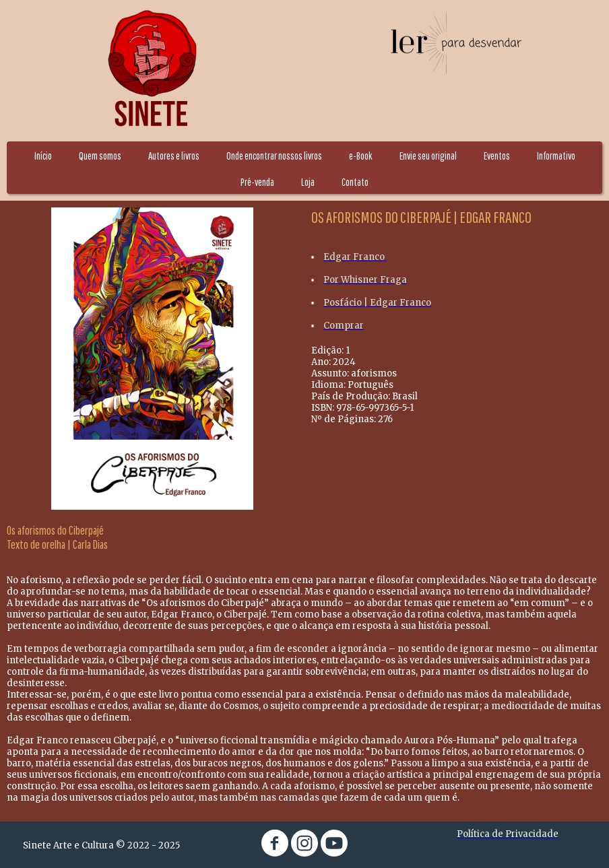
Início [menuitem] (43, 156)
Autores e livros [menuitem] (174, 156)
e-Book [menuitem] (361, 156)
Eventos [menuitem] (497, 156)
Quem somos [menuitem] (100, 156)
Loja (308, 182)
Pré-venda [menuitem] (257, 182)
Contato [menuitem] (355, 182)
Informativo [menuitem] (556, 156)
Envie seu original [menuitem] (428, 156)
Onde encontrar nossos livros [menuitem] (274, 156)
